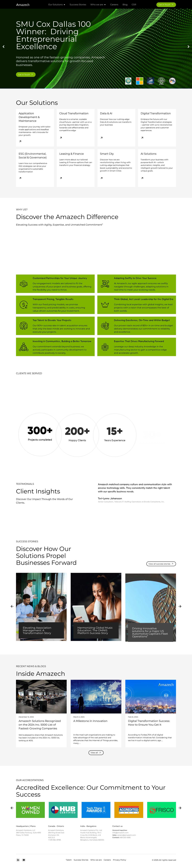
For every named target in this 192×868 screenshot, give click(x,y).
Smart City (107, 154)
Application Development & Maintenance (29, 118)
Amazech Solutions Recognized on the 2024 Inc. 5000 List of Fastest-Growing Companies (40, 725)
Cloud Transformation (74, 114)
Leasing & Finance (72, 154)
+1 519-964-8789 (54, 840)
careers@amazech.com (126, 836)
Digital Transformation (156, 114)
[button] (3, 47)
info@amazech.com (120, 833)
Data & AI (106, 114)
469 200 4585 (125, 838)
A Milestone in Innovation (90, 722)
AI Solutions (149, 154)
